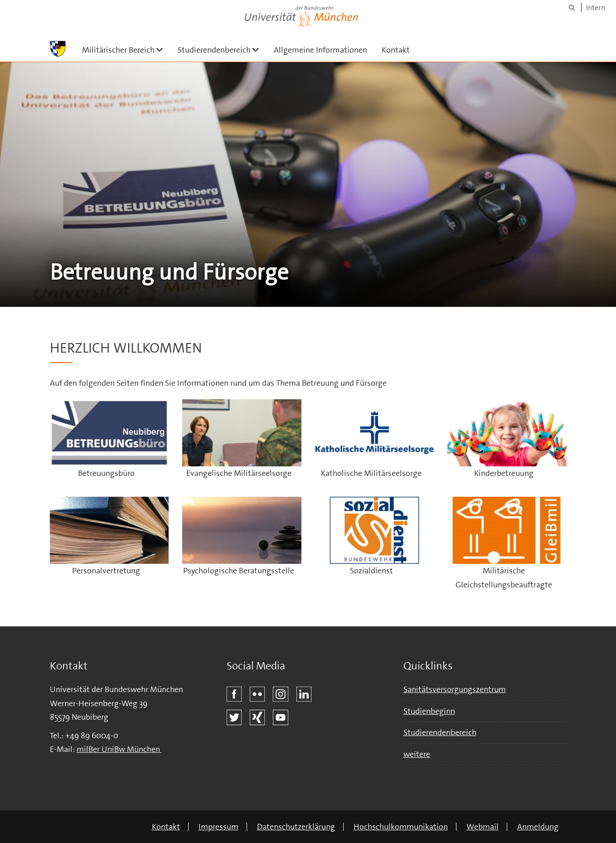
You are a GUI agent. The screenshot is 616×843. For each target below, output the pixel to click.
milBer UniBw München (119, 749)
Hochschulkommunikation (401, 827)
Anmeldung (538, 827)
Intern (596, 7)
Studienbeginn (429, 711)
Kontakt (396, 50)
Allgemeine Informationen (320, 50)
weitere (417, 754)
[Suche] (572, 7)
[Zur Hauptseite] (58, 49)
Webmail (483, 827)
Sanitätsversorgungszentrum (455, 689)
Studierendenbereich (222, 50)
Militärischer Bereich (126, 50)
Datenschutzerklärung (296, 827)
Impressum (218, 827)
